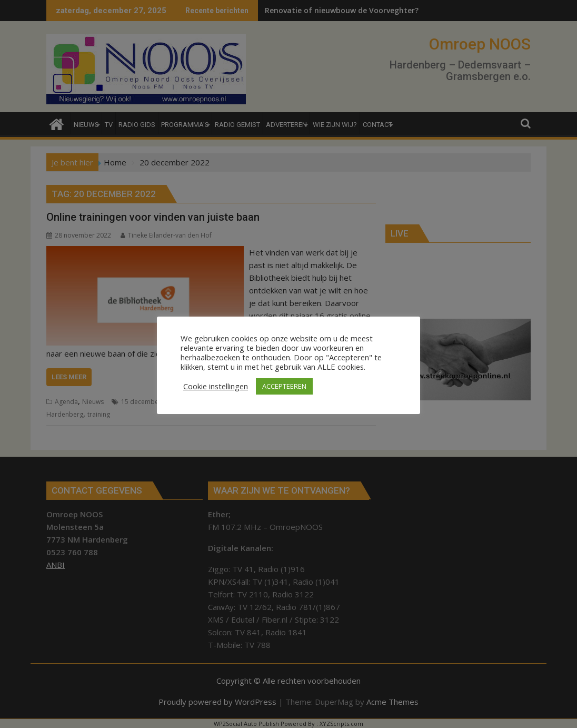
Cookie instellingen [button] (216, 386)
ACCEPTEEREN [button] (284, 386)
